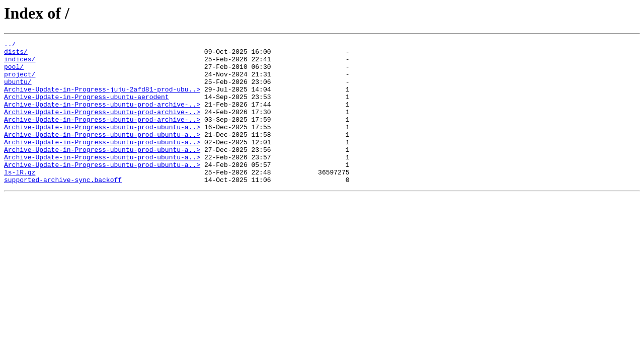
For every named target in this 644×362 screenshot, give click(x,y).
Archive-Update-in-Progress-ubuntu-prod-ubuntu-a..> (102, 145)
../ (10, 45)
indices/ (20, 63)
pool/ (14, 72)
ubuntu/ (18, 90)
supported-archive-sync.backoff (63, 208)
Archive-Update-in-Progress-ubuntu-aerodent (87, 109)
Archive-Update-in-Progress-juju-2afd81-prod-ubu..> (102, 100)
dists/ (16, 54)
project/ (20, 81)
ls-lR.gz (20, 199)
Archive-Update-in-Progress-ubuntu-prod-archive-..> (102, 118)
